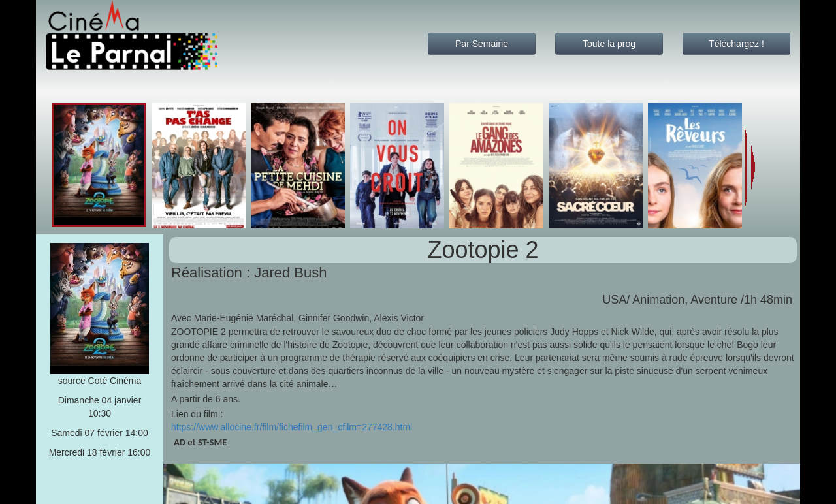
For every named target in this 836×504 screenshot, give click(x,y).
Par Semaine (482, 44)
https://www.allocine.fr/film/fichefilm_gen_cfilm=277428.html (292, 427)
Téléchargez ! (736, 44)
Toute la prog (609, 44)
